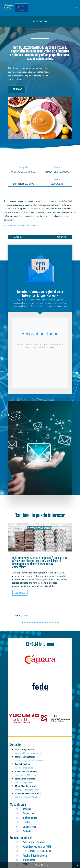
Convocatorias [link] (29, 827)
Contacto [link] (27, 831)
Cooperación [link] (29, 813)
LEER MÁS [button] (17, 89)
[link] (17, 237)
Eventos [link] (26, 822)
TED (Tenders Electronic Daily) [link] (37, 851)
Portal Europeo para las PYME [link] (37, 847)
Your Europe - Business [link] (34, 842)
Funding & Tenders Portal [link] (35, 856)
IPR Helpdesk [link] (29, 860)
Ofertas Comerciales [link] (40, 528)
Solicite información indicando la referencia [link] (22, 226)
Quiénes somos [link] (30, 818)
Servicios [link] (27, 809)
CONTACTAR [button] (40, 21)
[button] (77, 8)
